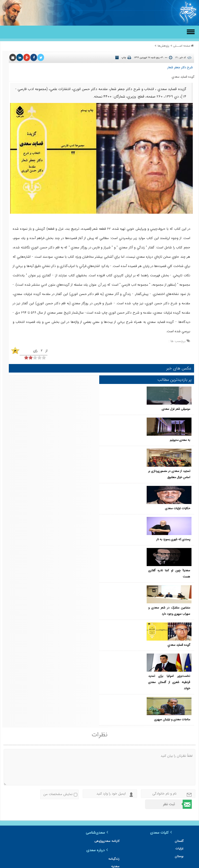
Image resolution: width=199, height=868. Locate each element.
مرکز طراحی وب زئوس (88, 864)
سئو (104, 864)
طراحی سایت (116, 864)
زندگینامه (50, 748)
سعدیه (52, 755)
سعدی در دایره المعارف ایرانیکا (37, 778)
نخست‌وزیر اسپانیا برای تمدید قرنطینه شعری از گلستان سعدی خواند (125, 594)
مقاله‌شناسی (176, 811)
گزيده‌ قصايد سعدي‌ (134, 563)
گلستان (179, 748)
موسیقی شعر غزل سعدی (131, 390)
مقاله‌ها (179, 818)
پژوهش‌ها (163, 46)
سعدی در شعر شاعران (42, 763)
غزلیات (179, 755)
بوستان (179, 763)
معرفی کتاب (176, 803)
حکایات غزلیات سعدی (133, 464)
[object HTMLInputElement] (26, 357)
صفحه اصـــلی (182, 46)
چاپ (124, 58)
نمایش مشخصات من (58, 701)
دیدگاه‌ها (178, 826)
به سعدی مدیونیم (135, 414)
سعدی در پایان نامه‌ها (42, 785)
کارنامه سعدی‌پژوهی (107, 748)
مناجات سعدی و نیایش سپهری (127, 613)
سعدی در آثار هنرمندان (41, 770)
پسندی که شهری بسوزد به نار (129, 489)
